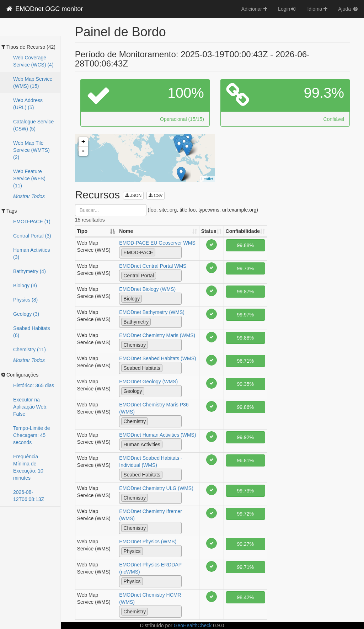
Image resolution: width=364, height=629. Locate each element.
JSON (133, 196)
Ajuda (348, 9)
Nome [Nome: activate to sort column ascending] (126, 231)
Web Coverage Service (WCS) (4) (33, 61)
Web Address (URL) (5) (28, 104)
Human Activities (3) (31, 254)
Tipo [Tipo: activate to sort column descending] (82, 231)
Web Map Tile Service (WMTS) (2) (31, 150)
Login (287, 9)
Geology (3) (26, 314)
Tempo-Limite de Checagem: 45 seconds (32, 435)
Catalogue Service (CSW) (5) (33, 125)
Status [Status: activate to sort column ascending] (209, 231)
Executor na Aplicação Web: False (30, 407)
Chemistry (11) (30, 350)
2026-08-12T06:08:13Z (29, 496)
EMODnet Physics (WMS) (148, 542)
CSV (156, 196)
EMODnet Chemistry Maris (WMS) (157, 335)
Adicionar (254, 9)
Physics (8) (25, 300)
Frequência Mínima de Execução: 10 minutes (28, 467)
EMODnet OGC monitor (44, 9)
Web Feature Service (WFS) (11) (29, 178)
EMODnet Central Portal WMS (153, 266)
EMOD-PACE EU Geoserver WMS (157, 243)
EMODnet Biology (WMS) (147, 289)
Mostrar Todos (29, 196)
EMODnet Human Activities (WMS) (157, 435)
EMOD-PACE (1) (32, 222)
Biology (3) (25, 286)
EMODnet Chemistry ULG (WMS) (156, 488)
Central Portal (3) (32, 236)
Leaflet (207, 179)
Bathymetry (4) (30, 271)
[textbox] (159, 252)
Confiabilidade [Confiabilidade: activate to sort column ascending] (243, 231)
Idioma (317, 9)
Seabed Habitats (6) (32, 332)
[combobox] (150, 252)
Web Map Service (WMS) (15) (33, 82)
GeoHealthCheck (193, 625)
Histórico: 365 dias (34, 385)
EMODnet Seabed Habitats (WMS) (157, 358)
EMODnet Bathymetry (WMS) (152, 312)
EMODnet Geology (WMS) (148, 382)
